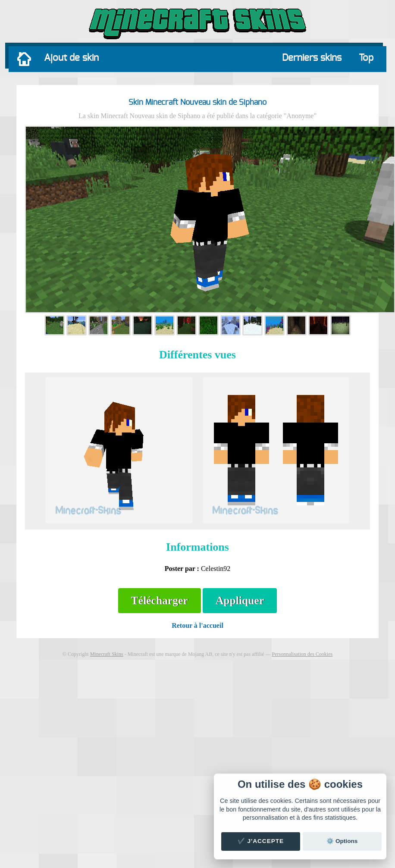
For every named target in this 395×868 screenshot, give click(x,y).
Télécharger (160, 600)
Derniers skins (312, 58)
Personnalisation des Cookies (302, 654)
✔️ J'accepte (261, 841)
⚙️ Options (342, 841)
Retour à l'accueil (197, 625)
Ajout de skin (71, 58)
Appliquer (240, 600)
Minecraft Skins (107, 654)
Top (366, 58)
